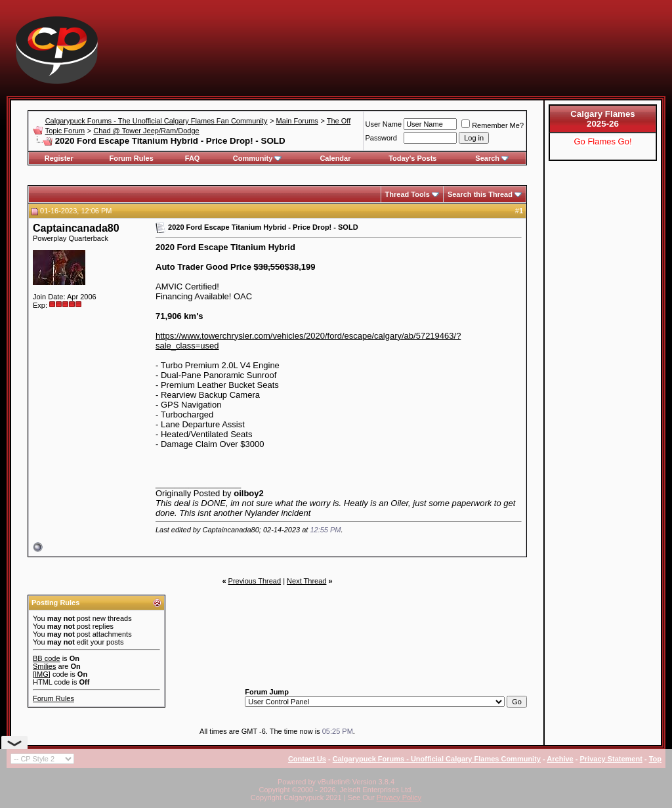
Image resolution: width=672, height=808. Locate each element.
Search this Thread (480, 194)
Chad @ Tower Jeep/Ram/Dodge (146, 131)
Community (258, 158)
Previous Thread (255, 581)
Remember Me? (493, 125)
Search (492, 158)
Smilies (44, 666)
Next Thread (306, 581)
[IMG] (42, 674)
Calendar (335, 158)
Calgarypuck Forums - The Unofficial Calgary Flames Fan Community (157, 121)
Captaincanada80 (76, 228)
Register (59, 158)
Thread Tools (408, 194)
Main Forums (297, 121)
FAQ (193, 158)
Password (381, 138)
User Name (384, 124)
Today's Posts (412, 158)
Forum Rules (132, 158)
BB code (47, 658)
